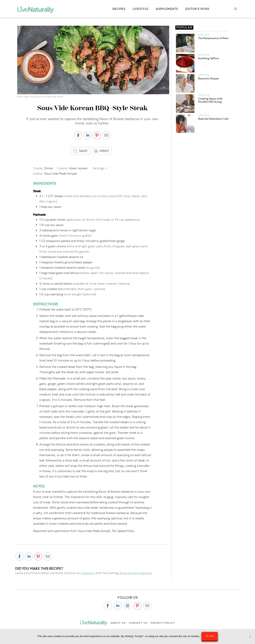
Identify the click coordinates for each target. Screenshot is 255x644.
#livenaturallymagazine (136, 573)
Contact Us (138, 623)
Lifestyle (204, 35)
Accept (210, 636)
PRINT (102, 151)
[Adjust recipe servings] (107, 168)
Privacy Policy (163, 623)
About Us (118, 623)
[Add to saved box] (80, 151)
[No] (250, 637)
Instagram (88, 573)
